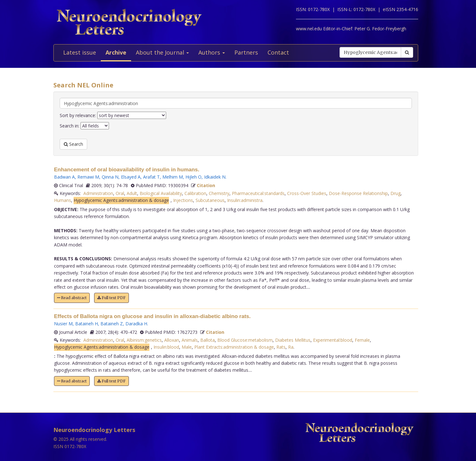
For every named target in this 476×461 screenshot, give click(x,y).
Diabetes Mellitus (293, 340)
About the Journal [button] (162, 52)
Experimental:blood (333, 340)
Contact (278, 52)
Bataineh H (87, 324)
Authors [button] (212, 52)
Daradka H (136, 324)
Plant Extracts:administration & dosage (234, 347)
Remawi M (88, 177)
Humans (63, 200)
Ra (291, 347)
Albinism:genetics (144, 340)
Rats (281, 347)
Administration (98, 193)
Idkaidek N (215, 177)
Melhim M (173, 177)
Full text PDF (111, 298)
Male (187, 347)
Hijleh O (193, 177)
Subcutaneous (210, 200)
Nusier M (63, 324)
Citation (206, 185)
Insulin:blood (166, 347)
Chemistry (219, 193)
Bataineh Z (112, 324)
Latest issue (80, 52)
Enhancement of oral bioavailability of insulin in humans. (127, 170)
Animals (190, 340)
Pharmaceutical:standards (258, 193)
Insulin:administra (245, 200)
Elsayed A (131, 177)
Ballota (208, 340)
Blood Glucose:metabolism (245, 340)
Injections (183, 200)
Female (362, 340)
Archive (116, 52)
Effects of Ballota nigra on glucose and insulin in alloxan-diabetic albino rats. (152, 316)
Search (73, 144)
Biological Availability (161, 193)
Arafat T (151, 177)
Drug (395, 193)
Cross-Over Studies (307, 193)
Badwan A (64, 177)
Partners (246, 52)
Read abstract (72, 298)
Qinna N (110, 177)
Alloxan (172, 340)
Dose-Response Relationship (358, 193)
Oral (120, 193)
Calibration (195, 193)
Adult (132, 193)
